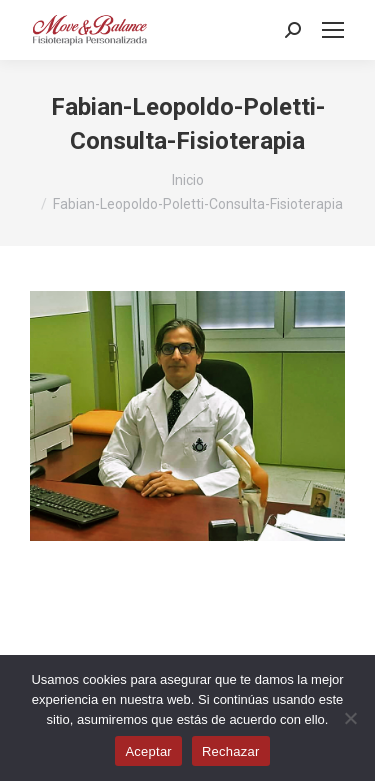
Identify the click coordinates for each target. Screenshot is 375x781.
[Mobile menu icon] (333, 30)
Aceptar (148, 751)
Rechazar (231, 751)
